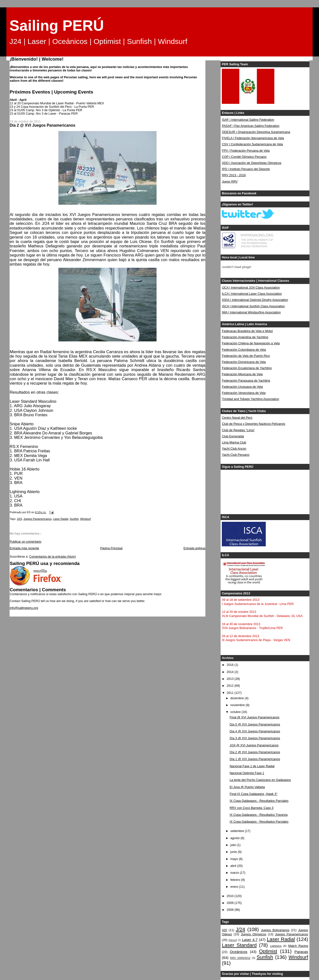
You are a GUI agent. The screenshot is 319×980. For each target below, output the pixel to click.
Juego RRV (230, 182)
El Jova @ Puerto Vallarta (247, 787)
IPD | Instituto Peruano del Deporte (246, 169)
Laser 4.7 (250, 940)
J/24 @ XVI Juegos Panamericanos (254, 745)
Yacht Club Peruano (236, 455)
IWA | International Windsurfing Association (251, 312)
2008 (231, 910)
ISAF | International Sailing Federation (248, 120)
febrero (236, 880)
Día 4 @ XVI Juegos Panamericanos (255, 731)
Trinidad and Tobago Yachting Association (250, 399)
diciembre (238, 698)
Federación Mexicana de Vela (242, 374)
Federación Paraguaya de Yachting (246, 381)
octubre (236, 712)
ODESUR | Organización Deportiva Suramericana (256, 132)
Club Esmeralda (233, 436)
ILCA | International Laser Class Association (252, 294)
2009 (231, 903)
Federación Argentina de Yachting (245, 337)
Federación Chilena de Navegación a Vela (251, 343)
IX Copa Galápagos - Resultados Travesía (259, 815)
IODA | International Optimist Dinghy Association (255, 300)
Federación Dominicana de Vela (244, 362)
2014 (231, 672)
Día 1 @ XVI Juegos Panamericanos (255, 759)
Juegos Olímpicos (253, 934)
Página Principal (111, 548)
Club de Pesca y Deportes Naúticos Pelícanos (253, 424)
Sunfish (74, 519)
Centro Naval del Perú (237, 418)
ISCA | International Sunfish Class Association (253, 306)
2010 (231, 896)
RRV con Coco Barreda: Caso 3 (252, 808)
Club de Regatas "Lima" (238, 430)
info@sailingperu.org (24, 608)
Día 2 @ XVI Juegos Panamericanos (255, 752)
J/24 (20, 519)
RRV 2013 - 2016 (234, 175)
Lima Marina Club (234, 443)
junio (234, 852)
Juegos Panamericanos (38, 519)
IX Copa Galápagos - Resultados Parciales (259, 801)
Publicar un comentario (25, 542)
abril (234, 866)
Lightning (276, 946)
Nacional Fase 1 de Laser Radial (252, 766)
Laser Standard (239, 945)
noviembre (238, 705)
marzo (235, 873)
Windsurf (86, 519)
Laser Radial (61, 519)
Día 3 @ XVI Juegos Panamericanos (255, 738)
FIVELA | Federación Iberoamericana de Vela (253, 138)
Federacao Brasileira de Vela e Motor (247, 331)
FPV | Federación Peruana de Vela (246, 151)
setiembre (238, 831)
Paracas (301, 952)
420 (224, 930)
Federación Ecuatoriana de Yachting (247, 368)
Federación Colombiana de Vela (244, 350)
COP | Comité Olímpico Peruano (244, 157)
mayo (235, 859)
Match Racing (298, 946)
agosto (235, 838)
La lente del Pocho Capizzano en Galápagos (260, 780)
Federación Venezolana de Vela (244, 393)
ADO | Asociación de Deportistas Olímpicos (252, 163)
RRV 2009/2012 (240, 958)
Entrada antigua (194, 548)
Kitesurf (233, 940)
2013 (231, 679)
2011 (231, 693)
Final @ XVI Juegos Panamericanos (255, 717)
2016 (231, 665)
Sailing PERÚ (57, 26)
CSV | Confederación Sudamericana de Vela (252, 144)
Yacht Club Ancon (234, 449)
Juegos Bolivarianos (275, 930)
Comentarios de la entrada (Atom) (53, 557)
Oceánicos (238, 952)
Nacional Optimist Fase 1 (247, 773)
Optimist (268, 951)
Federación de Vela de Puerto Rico (246, 356)
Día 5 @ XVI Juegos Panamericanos (255, 725)
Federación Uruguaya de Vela (242, 387)
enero (235, 887)
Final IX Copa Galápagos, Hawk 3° (254, 794)
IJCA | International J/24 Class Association (251, 288)
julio (234, 845)
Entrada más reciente (24, 548)
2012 (231, 686)
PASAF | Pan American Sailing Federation (251, 126)
